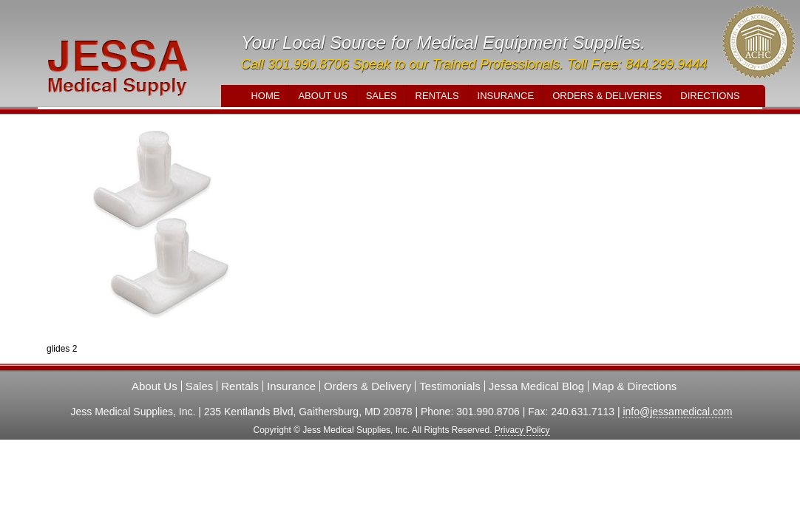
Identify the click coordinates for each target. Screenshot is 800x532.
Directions (710, 96)
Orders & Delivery (367, 386)
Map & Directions (634, 386)
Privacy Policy (522, 430)
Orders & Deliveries (607, 96)
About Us (322, 96)
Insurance (506, 96)
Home (265, 96)
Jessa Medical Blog (536, 386)
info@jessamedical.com (677, 412)
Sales (382, 96)
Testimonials (450, 386)
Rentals (437, 96)
